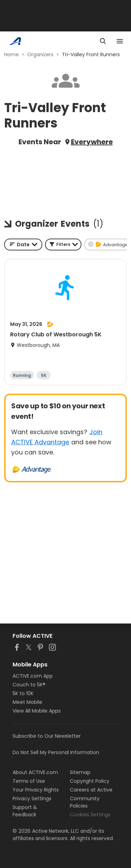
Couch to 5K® (29, 685)
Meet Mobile (27, 702)
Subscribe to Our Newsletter (47, 736)
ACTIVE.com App (33, 676)
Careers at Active (91, 790)
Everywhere (92, 142)
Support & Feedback (25, 811)
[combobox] (23, 245)
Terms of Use (29, 781)
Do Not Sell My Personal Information (56, 752)
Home (12, 54)
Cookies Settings (90, 815)
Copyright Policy (90, 781)
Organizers (40, 54)
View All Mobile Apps (37, 711)
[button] (63, 245)
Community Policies (85, 802)
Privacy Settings (32, 798)
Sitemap (80, 772)
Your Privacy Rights (36, 790)
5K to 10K (23, 693)
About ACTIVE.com (35, 772)
